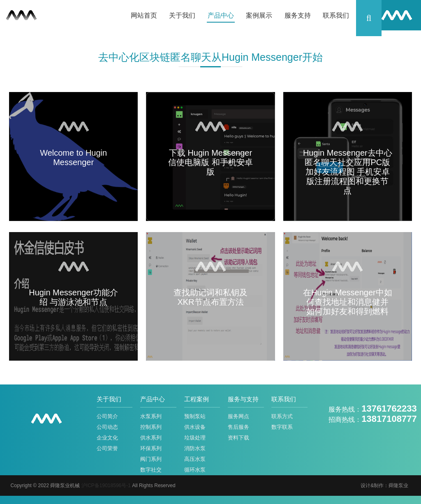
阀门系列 (151, 459)
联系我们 (336, 15)
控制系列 (151, 427)
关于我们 (182, 15)
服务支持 (298, 15)
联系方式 (282, 416)
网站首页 (144, 15)
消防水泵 (195, 448)
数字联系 (282, 427)
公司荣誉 (107, 448)
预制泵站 (195, 416)
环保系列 (151, 448)
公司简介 (107, 416)
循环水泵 (195, 470)
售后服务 (238, 427)
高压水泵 (195, 459)
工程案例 (197, 399)
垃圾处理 (195, 438)
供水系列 (151, 438)
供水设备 (195, 427)
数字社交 (151, 470)
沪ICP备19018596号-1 (106, 486)
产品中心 (221, 15)
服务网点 (238, 416)
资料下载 (238, 438)
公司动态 (107, 427)
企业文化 (107, 438)
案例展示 (259, 15)
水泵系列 (151, 416)
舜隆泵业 (398, 486)
